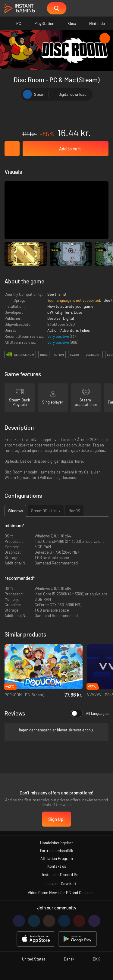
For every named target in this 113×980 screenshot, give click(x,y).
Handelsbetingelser (57, 843)
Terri (68, 312)
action (59, 355)
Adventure (69, 330)
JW (50, 312)
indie (44, 355)
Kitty (58, 312)
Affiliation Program (57, 858)
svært (75, 355)
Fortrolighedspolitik (57, 851)
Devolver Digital (61, 318)
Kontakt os (57, 866)
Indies (85, 330)
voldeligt (93, 355)
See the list (57, 294)
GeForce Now (24, 355)
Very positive (59, 336)
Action (53, 330)
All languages (90, 713)
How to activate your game (70, 306)
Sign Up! (56, 819)
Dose (78, 312)
